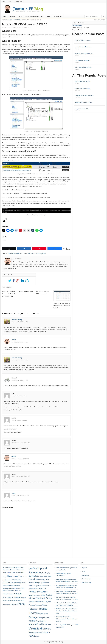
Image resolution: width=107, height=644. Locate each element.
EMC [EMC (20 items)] (22, 572)
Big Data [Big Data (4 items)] (43, 573)
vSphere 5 (19, 253)
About (4, 2)
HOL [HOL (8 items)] (21, 577)
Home (4, 16)
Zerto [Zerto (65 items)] (22, 604)
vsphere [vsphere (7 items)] (8, 604)
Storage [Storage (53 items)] (33, 617)
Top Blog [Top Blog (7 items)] (8, 591)
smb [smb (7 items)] (4, 591)
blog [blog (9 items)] (22, 568)
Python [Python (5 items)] (41, 613)
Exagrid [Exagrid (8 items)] (5, 577)
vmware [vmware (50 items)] (16, 597)
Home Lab (12, 16)
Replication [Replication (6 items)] (13, 588)
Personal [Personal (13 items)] (32, 605)
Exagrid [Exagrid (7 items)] (36, 586)
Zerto (20, 16)
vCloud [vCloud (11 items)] (44, 621)
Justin (14, 340)
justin (13, 493)
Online (77, 26)
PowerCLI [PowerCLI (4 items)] (39, 605)
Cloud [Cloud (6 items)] (49, 576)
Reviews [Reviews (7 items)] (18, 588)
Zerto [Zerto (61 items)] (32, 636)
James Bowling (17, 320)
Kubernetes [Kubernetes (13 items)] (15, 583)
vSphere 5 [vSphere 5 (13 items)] (46, 632)
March (19, 20)
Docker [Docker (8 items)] (47, 583)
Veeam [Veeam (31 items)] (32, 624)
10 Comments (28, 28)
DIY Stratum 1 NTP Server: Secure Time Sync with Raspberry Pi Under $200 (66, 611)
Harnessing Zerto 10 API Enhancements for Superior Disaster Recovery (67, 619)
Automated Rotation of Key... (84, 67)
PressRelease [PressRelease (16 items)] (15, 585)
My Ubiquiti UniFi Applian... (83, 82)
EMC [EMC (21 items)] (31, 586)
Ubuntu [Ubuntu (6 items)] (16, 591)
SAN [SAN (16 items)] (22, 588)
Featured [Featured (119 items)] (13, 576)
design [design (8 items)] (4, 573)
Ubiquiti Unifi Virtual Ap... (82, 109)
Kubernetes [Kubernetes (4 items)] (37, 595)
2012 (15, 20)
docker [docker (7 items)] (18, 573)
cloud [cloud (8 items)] (15, 570)
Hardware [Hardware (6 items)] (35, 589)
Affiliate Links (18, 2)
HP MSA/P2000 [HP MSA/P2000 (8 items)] (42, 592)
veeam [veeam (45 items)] (18, 594)
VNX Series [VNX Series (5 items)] (37, 633)
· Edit (27, 322)
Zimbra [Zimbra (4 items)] (37, 636)
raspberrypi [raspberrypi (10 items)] (6, 588)
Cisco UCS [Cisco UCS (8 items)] (43, 576)
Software (48, 16)
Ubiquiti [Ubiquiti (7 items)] (12, 591)
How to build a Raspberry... (83, 88)
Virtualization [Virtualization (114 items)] (37, 628)
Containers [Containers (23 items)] (34, 579)
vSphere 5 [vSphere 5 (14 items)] (14, 604)
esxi (32, 253)
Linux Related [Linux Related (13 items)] (46, 595)
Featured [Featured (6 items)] (42, 586)
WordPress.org (86, 583)
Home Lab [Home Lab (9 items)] (42, 589)
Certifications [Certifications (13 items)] (34, 576)
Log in (84, 571)
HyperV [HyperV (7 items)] (31, 595)
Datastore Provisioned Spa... (84, 102)
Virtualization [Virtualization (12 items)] (7, 598)
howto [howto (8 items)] (7, 580)
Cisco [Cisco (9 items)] (11, 570)
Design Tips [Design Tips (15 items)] (39, 582)
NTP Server (58, 16)
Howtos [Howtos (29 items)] (32, 592)
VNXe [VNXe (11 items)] (19, 601)
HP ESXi (37, 253)
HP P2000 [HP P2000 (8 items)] (14, 580)
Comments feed (86, 579)
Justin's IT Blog (59, 642)
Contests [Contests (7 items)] (42, 580)
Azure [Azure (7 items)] (31, 569)
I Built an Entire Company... (83, 40)
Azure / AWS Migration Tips (34, 16)
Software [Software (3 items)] (46, 614)
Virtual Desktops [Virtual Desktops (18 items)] (43, 624)
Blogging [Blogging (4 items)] (48, 573)
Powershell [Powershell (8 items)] (6, 586)
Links (10, 2)
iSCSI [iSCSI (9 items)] (19, 580)
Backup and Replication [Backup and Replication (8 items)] (14, 568)
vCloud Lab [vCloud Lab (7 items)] (11, 594)
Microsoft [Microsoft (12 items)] (22, 583)
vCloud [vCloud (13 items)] (5, 594)
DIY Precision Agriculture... (83, 61)
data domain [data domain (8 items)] (20, 570)
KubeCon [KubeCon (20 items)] (6, 583)
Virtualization (11, 253)
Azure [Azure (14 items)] (5, 567)
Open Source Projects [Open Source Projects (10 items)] (43, 602)
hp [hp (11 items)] (10, 580)
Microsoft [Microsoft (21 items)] (33, 598)
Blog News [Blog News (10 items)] (6, 570)
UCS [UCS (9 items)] (20, 591)
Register (84, 568)
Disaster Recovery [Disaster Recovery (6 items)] (11, 573)
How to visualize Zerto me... (83, 47)
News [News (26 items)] (31, 602)
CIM (29, 253)
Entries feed (85, 575)
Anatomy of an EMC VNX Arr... (84, 54)
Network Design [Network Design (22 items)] (45, 598)
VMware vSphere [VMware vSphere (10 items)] (11, 601)
